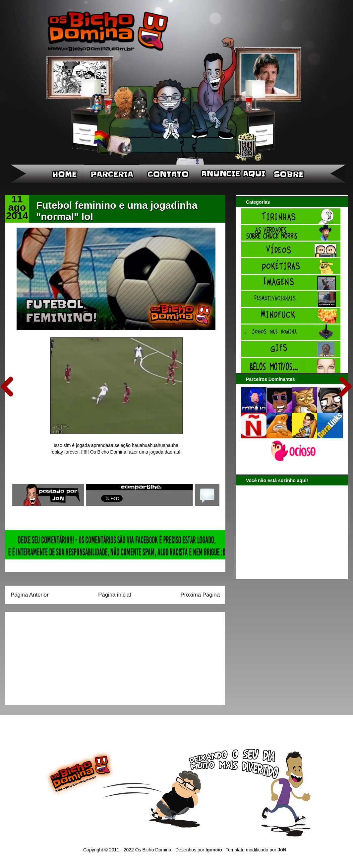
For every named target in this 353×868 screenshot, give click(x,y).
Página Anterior (30, 595)
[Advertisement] (52, 656)
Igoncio (214, 850)
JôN (282, 850)
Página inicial (115, 595)
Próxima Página (200, 595)
